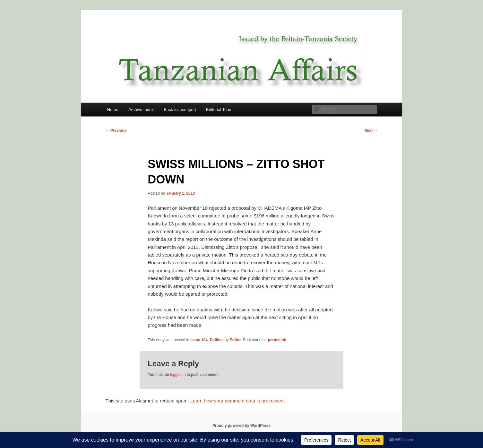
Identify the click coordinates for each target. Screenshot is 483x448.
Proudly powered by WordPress (241, 426)
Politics (217, 340)
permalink (277, 340)
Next (371, 131)
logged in (178, 375)
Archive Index (141, 110)
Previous (116, 131)
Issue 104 (199, 340)
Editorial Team (219, 110)
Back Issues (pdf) (180, 110)
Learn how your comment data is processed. (238, 401)
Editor (235, 340)
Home (113, 110)
